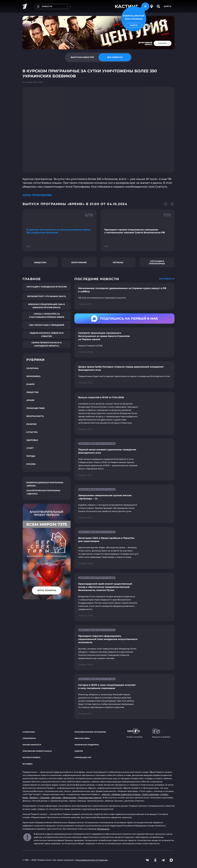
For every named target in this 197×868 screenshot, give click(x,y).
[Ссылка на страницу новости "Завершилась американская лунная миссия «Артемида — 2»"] (124, 504)
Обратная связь (82, 738)
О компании (29, 732)
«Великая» (56, 798)
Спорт (30, 448)
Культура (32, 432)
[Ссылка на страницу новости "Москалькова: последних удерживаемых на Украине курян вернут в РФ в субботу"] (124, 296)
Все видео (27, 764)
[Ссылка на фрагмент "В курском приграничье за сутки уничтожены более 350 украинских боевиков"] (60, 230)
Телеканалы (103, 829)
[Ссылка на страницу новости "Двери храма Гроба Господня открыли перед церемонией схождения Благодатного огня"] (124, 375)
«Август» (106, 794)
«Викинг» (34, 798)
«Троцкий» (45, 798)
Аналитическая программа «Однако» (43, 492)
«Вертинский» (70, 798)
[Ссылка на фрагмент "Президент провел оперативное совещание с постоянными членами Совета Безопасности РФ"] (137, 230)
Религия (31, 424)
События (79, 751)
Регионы (118, 262)
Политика (32, 368)
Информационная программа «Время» (45, 484)
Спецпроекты (29, 738)
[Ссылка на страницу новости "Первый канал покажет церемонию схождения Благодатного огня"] (124, 460)
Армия (30, 400)
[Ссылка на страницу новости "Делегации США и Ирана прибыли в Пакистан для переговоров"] (124, 548)
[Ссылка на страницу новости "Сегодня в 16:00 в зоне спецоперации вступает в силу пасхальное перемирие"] (124, 697)
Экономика (33, 376)
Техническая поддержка (87, 745)
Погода (31, 456)
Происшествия (35, 408)
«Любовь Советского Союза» (126, 794)
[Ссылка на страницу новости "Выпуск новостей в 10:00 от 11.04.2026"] (124, 413)
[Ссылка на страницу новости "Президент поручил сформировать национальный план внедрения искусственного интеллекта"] (124, 648)
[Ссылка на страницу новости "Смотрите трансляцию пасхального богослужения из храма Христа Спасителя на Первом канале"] (124, 342)
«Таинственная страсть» (90, 798)
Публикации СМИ (83, 757)
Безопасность (35, 416)
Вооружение (79, 262)
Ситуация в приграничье (157, 262)
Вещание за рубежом (161, 733)
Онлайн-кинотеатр (32, 745)
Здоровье (32, 440)
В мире (30, 384)
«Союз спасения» (150, 794)
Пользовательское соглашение (90, 732)
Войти (168, 6)
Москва (31, 464)
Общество (40, 262)
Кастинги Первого (31, 757)
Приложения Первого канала (37, 751)
